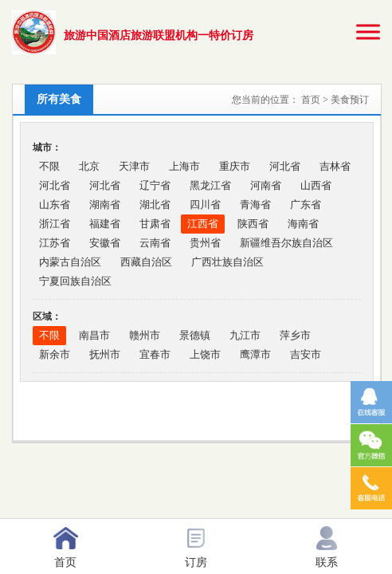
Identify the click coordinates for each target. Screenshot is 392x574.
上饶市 (205, 354)
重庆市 (235, 166)
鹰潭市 (255, 354)
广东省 (306, 204)
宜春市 (155, 354)
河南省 (266, 185)
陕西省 (253, 224)
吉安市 (306, 354)
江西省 (203, 224)
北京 (89, 166)
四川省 (205, 204)
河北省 (285, 166)
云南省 (155, 243)
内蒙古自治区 (70, 262)
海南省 (303, 224)
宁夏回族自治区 (75, 281)
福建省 (105, 224)
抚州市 (105, 354)
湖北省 (155, 204)
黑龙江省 (210, 185)
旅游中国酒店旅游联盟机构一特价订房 (159, 35)
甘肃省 (155, 224)
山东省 (55, 204)
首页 (312, 100)
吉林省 (335, 166)
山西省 (316, 185)
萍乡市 (295, 335)
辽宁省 (155, 185)
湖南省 (105, 204)
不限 (49, 166)
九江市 (245, 335)
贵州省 (205, 243)
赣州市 (145, 335)
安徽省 (105, 243)
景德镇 (195, 335)
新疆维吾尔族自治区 (286, 243)
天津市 (134, 166)
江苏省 (55, 243)
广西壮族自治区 (227, 262)
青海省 (255, 204)
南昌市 (94, 335)
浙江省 (55, 224)
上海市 (184, 166)
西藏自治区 (146, 262)
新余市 (55, 354)
